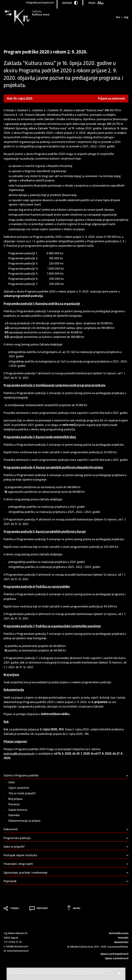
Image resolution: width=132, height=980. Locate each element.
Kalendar (14, 815)
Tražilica (110, 17)
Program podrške (27, 35)
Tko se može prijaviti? (22, 793)
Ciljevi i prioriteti (19, 788)
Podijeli (15, 908)
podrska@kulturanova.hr (19, 754)
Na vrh (77, 908)
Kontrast (70, 3)
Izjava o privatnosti (117, 958)
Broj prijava (15, 799)
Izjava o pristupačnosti (114, 954)
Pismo (96, 3)
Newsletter (121, 942)
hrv (118, 17)
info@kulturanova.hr (17, 946)
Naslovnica (10, 35)
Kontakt (123, 938)
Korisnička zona (119, 933)
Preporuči (42, 908)
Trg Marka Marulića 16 (15, 933)
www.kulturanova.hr (18, 951)
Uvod (12, 782)
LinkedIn (5, 957)
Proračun (14, 804)
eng (126, 17)
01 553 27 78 (15, 942)
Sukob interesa (18, 810)
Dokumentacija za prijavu (24, 821)
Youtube (11, 957)
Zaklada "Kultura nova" (26, 18)
